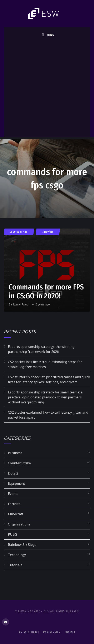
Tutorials (48, 232)
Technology (17, 555)
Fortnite (14, 504)
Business (15, 453)
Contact (70, 632)
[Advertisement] (47, 91)
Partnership (52, 632)
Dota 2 (13, 473)
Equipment (16, 483)
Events (13, 494)
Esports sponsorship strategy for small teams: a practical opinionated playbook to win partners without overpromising (45, 397)
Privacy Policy (29, 632)
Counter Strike (19, 232)
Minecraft (16, 514)
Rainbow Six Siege (22, 545)
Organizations (19, 524)
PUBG (13, 534)
